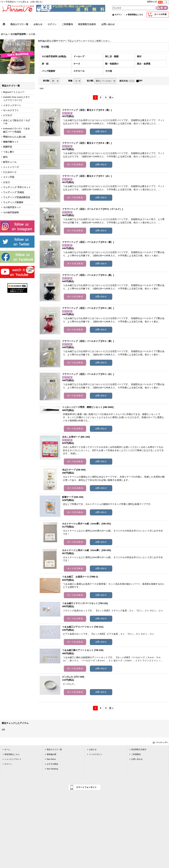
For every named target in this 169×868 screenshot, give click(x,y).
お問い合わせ (137, 759)
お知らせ (93, 749)
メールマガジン (96, 754)
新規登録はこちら (136, 15)
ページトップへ (162, 742)
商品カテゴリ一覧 (54, 749)
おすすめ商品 (52, 764)
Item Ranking (52, 769)
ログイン (118, 15)
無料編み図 (51, 754)
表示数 (46, 81)
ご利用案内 (136, 754)
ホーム (7, 749)
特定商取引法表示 (139, 749)
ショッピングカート (13, 759)
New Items (51, 759)
